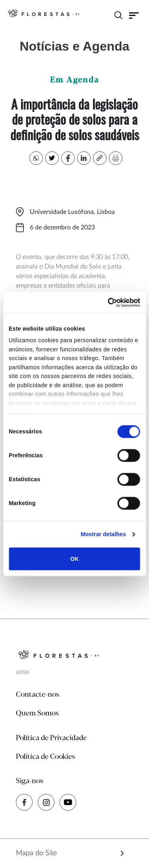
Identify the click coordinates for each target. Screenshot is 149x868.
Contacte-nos (38, 695)
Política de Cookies (45, 757)
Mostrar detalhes (103, 535)
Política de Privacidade (51, 738)
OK (74, 559)
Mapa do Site (36, 853)
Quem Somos (37, 713)
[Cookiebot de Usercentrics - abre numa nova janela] (106, 302)
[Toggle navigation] (134, 15)
